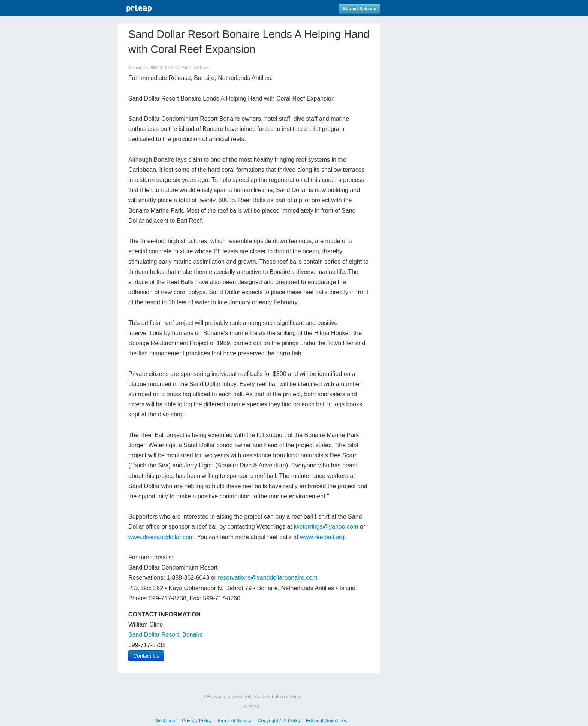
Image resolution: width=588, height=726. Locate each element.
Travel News (199, 68)
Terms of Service (235, 721)
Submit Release (359, 9)
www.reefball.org (322, 537)
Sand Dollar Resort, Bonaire (166, 635)
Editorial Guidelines (327, 721)
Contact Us (146, 656)
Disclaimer (166, 721)
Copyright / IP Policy (279, 721)
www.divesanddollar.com (161, 537)
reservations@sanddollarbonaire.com (268, 578)
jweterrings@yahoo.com (326, 527)
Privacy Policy (197, 721)
